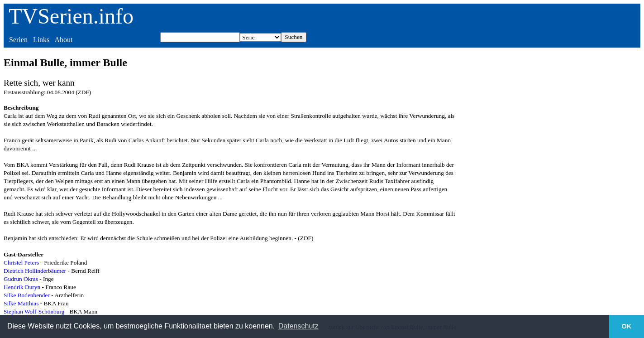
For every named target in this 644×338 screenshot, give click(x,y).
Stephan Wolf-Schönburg (34, 311)
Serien (18, 40)
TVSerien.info (71, 16)
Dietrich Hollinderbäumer (35, 271)
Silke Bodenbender (27, 295)
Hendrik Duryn (22, 287)
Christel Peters (21, 263)
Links (41, 40)
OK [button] (627, 326)
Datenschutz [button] (298, 326)
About (63, 40)
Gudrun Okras (21, 279)
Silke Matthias (21, 303)
